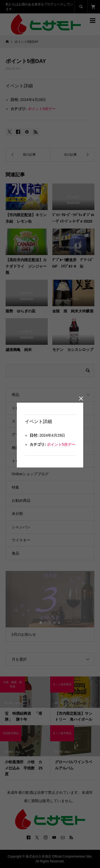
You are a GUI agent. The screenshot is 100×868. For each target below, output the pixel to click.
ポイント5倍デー (61, 444)
